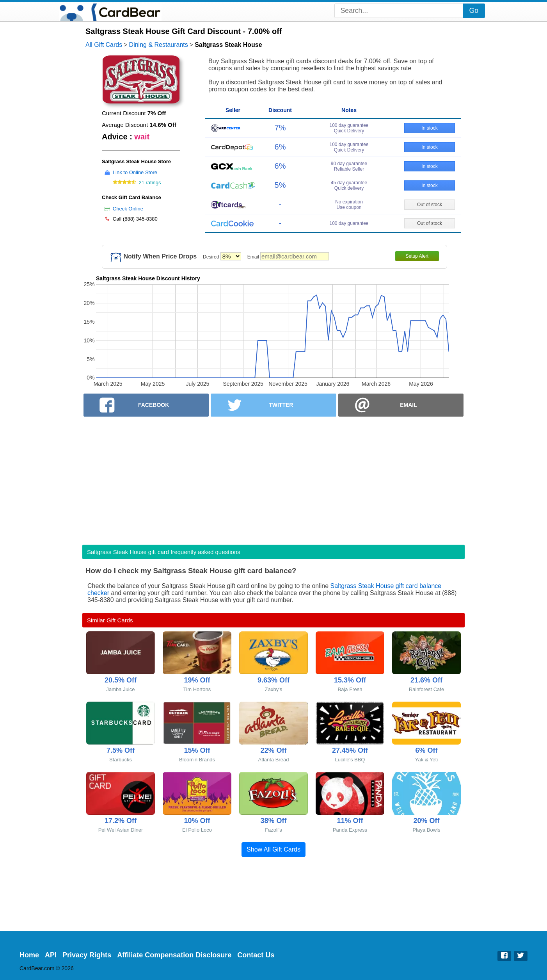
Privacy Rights (87, 955)
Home (29, 955)
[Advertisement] (273, 478)
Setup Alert (417, 256)
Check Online (128, 209)
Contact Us (256, 955)
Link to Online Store (135, 172)
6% (280, 147)
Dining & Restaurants (159, 45)
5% (280, 185)
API (51, 955)
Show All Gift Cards (273, 849)
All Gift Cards (104, 45)
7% (280, 128)
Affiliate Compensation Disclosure (174, 955)
